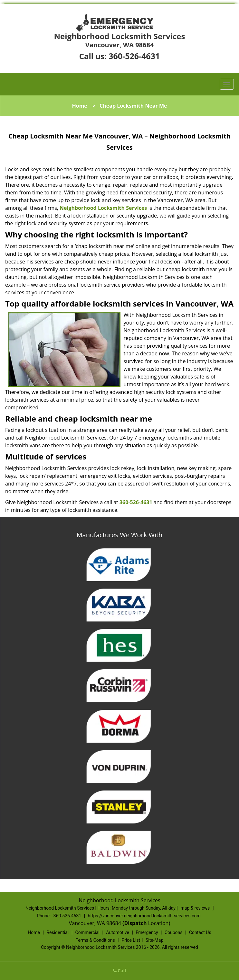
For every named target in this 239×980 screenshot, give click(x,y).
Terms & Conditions (95, 940)
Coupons (174, 932)
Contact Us (200, 932)
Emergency (147, 932)
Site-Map (154, 940)
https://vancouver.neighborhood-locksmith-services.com (144, 916)
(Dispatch (135, 923)
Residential (57, 932)
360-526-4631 (134, 56)
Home (79, 106)
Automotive (118, 932)
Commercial (87, 932)
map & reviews (196, 908)
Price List (131, 940)
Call (120, 971)
